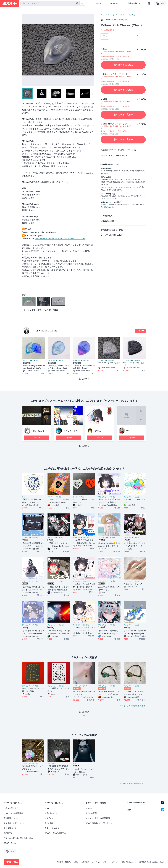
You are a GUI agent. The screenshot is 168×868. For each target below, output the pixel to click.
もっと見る (84, 448)
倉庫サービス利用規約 (81, 862)
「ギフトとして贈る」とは (114, 156)
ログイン (100, 3)
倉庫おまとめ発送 (52, 828)
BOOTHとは (116, 3)
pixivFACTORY (106, 205)
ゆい (128, 431)
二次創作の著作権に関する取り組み (18, 838)
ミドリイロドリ (71, 431)
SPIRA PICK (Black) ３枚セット (134, 364)
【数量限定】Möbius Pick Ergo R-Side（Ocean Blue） (59, 367)
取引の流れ (108, 216)
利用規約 (68, 862)
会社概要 (60, 862)
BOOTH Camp (10, 843)
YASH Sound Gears (45, 330)
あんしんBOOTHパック (109, 187)
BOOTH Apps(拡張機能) (14, 813)
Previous (24, 50)
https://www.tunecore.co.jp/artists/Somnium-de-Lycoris (60, 239)
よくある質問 (91, 813)
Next (92, 50)
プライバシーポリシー (111, 862)
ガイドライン (96, 862)
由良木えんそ (38, 431)
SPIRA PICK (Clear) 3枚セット (109, 364)
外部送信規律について (129, 862)
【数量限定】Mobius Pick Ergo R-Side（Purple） (84, 367)
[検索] (77, 4)
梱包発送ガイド (10, 828)
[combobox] (50, 3)
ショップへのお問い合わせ (112, 235)
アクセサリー (106, 15)
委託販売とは (9, 833)
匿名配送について (11, 818)
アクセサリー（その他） (126, 15)
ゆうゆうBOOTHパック (127, 187)
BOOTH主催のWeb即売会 (55, 833)
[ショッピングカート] (149, 3)
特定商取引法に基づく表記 (112, 230)
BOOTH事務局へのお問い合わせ (99, 823)
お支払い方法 (109, 221)
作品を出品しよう (135, 3)
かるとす (99, 431)
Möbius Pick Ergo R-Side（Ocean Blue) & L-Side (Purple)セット (34, 367)
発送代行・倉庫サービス (14, 823)
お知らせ (89, 808)
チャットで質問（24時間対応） (99, 818)
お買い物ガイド (51, 813)
